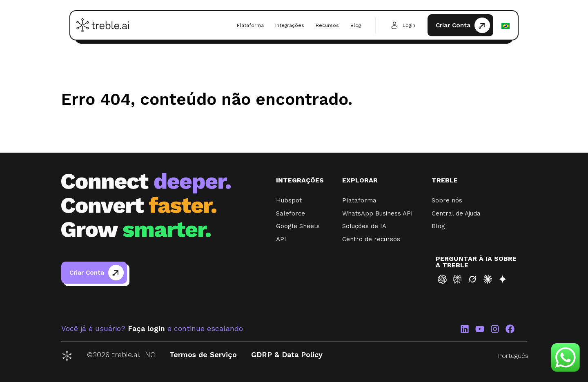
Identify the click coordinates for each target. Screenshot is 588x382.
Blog (356, 25)
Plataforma (250, 25)
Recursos (327, 25)
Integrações (290, 25)
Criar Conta (453, 25)
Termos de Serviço (203, 354)
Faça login (146, 328)
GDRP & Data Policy (287, 354)
